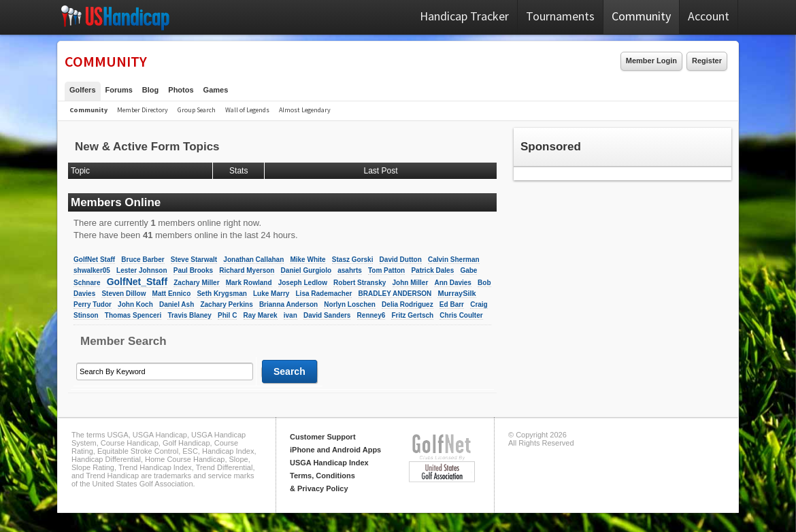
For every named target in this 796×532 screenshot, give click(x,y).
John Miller (411, 283)
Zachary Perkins (226, 304)
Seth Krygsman (221, 294)
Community (641, 16)
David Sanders (327, 315)
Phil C (227, 315)
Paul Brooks (193, 270)
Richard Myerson (247, 270)
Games (216, 90)
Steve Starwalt (194, 260)
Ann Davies (452, 283)
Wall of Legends (247, 110)
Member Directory (143, 110)
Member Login (651, 61)
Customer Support (323, 437)
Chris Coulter (461, 315)
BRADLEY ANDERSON (395, 294)
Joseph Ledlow (303, 283)
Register (707, 61)
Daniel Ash (177, 304)
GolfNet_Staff (137, 282)
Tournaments (560, 16)
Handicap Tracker (464, 16)
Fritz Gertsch (412, 315)
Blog (150, 90)
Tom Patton (386, 270)
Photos (181, 90)
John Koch (135, 304)
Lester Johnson (142, 270)
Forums (119, 90)
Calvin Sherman (454, 260)
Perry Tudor (93, 304)
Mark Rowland (249, 283)
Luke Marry (271, 294)
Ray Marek (261, 315)
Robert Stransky (360, 283)
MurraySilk (457, 293)
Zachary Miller (196, 283)
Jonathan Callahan (253, 260)
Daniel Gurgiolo (306, 270)
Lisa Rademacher (324, 294)
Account (709, 16)
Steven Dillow (123, 294)
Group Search (197, 110)
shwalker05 (92, 270)
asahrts (350, 270)
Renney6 (371, 315)
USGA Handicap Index (329, 463)
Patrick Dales (432, 270)
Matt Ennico (172, 294)
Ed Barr (452, 304)
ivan (291, 315)
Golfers (83, 90)
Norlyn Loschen (350, 304)
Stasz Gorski (353, 260)
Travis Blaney (189, 315)
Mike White (308, 260)
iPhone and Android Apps (335, 450)
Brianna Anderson (288, 304)
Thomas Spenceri (133, 315)
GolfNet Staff (94, 260)
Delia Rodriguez (408, 304)
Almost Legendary (305, 110)
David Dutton (401, 260)
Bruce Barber (143, 260)
